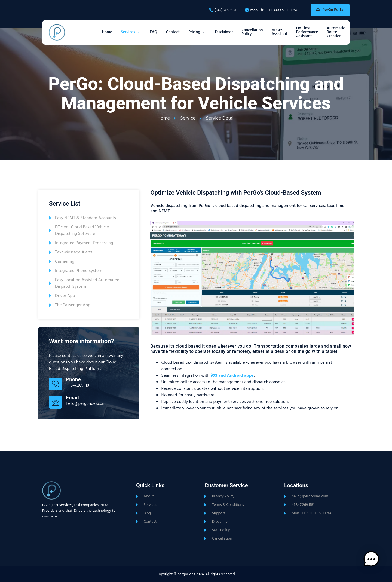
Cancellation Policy (244, 33)
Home (83, 33)
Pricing (183, 33)
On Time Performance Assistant (304, 33)
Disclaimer (212, 33)
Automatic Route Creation (335, 33)
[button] (375, 564)
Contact (156, 33)
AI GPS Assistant (273, 33)
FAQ (134, 33)
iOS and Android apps (232, 376)
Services (110, 33)
